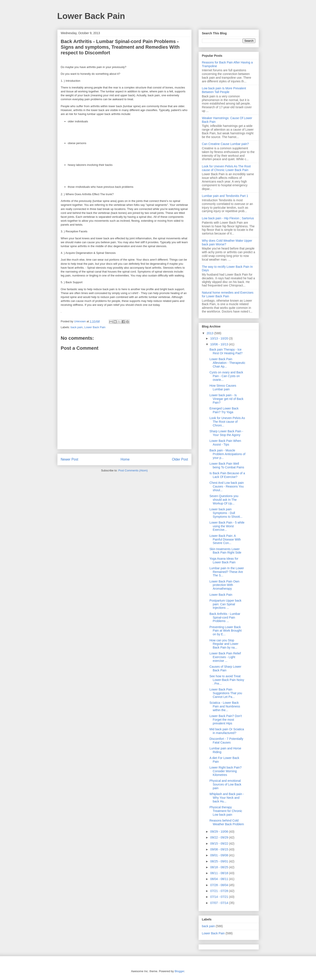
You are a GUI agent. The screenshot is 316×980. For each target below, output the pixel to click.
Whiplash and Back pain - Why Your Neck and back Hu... (227, 798)
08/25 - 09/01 (220, 861)
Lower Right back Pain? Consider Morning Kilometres (225, 771)
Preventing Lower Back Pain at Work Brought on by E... (225, 631)
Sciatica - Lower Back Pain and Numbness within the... (225, 706)
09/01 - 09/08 (220, 855)
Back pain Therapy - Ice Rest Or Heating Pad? (226, 351)
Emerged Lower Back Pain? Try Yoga (224, 410)
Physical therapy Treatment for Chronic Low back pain (226, 811)
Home (125, 459)
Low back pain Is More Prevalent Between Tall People (224, 90)
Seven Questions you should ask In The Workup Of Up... (224, 500)
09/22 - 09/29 (220, 837)
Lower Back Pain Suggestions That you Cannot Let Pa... (226, 693)
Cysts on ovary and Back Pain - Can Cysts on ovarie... (226, 376)
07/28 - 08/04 (220, 885)
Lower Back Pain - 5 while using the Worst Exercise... (227, 526)
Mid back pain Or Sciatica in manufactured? (227, 731)
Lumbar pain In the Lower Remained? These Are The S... (227, 572)
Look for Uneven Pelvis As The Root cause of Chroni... (227, 422)
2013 (210, 333)
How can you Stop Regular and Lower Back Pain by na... (224, 644)
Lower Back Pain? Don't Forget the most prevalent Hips (226, 720)
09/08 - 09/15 (220, 849)
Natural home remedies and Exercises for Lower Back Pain (228, 294)
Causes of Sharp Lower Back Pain (225, 668)
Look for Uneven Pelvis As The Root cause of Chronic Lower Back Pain (226, 168)
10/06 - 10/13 (220, 344)
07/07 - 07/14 (220, 903)
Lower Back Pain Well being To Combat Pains (227, 465)
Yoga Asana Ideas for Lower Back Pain (224, 560)
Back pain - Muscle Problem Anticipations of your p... (227, 454)
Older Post (180, 459)
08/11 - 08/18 (220, 873)
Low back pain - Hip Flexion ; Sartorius (228, 218)
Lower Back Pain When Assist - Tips (225, 443)
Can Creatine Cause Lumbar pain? (225, 144)
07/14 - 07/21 (220, 897)
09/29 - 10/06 (220, 832)
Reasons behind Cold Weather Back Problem (227, 822)
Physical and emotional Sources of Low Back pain (225, 784)
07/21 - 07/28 (220, 891)
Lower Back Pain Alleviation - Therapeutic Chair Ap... (227, 363)
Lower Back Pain (91, 16)
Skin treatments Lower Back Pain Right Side (225, 551)
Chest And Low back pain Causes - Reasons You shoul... (227, 486)
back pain (77, 327)
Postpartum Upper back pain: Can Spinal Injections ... (225, 604)
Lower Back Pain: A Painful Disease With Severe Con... (225, 539)
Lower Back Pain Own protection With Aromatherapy (224, 585)
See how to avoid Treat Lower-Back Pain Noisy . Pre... (227, 680)
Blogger (179, 971)
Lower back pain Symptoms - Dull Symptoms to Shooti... (226, 513)
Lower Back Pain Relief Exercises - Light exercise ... (225, 657)
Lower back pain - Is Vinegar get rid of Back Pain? (226, 399)
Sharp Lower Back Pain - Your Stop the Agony (226, 433)
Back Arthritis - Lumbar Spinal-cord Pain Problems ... (225, 617)
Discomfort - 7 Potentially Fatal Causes (226, 741)
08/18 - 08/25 (220, 867)
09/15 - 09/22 (220, 844)
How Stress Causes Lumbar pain (223, 387)
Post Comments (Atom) (133, 470)
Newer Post (70, 459)
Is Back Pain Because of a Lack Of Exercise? (227, 475)
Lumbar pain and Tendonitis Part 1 (225, 196)
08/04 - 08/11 (220, 879)
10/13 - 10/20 (220, 338)
